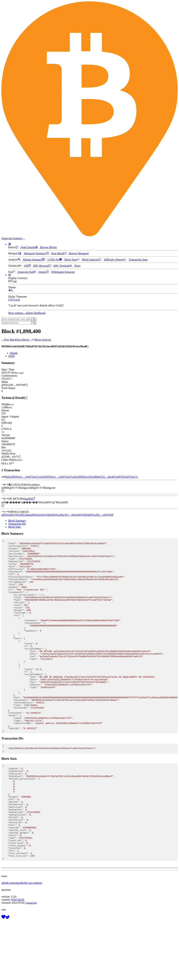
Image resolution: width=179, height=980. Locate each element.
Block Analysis (41, 340)
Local (17, 300)
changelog (31, 962)
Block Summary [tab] (17, 521)
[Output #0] (7, 499)
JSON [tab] (11, 356)
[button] (10, 244)
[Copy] (88, 347)
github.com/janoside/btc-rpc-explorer (22, 942)
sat (15, 281)
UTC (11, 300)
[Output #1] (7, 512)
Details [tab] (14, 353)
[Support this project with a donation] (3, 976)
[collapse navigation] (24, 239)
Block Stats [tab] (14, 527)
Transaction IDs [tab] (17, 524)
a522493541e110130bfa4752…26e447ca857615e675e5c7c (106, 477)
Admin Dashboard (35, 313)
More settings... (17, 313)
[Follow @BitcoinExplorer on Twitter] (8, 976)
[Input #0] (7, 485)
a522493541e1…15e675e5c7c (23, 477)
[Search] (34, 319)
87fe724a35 (18, 959)
